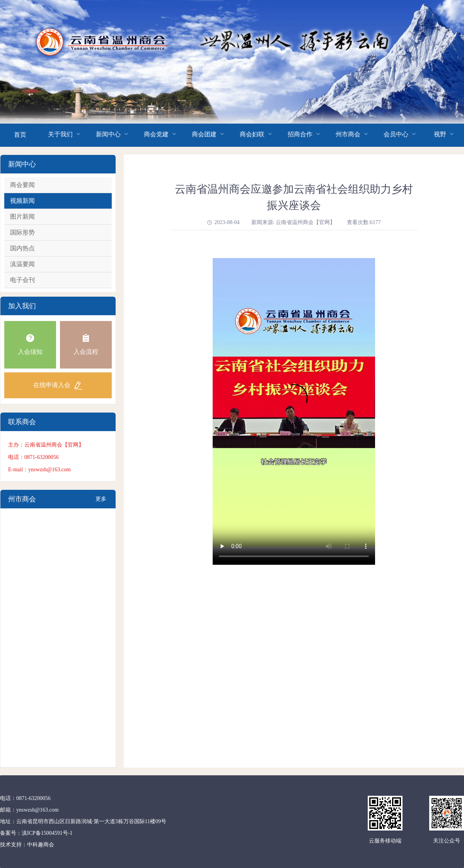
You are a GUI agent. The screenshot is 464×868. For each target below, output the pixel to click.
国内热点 (22, 248)
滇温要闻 (22, 264)
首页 (20, 135)
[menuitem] (20, 135)
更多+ (101, 502)
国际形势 (22, 232)
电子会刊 (22, 280)
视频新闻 (22, 201)
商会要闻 (22, 185)
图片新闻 (22, 217)
